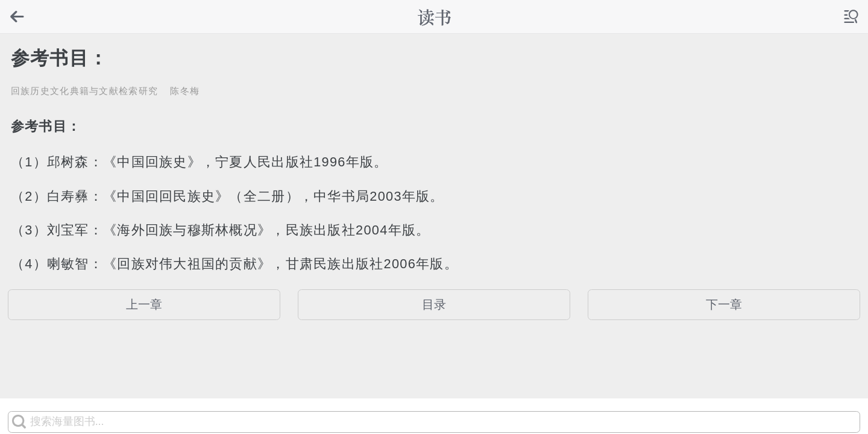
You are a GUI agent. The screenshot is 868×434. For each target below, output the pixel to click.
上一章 (144, 304)
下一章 (724, 304)
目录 (434, 304)
